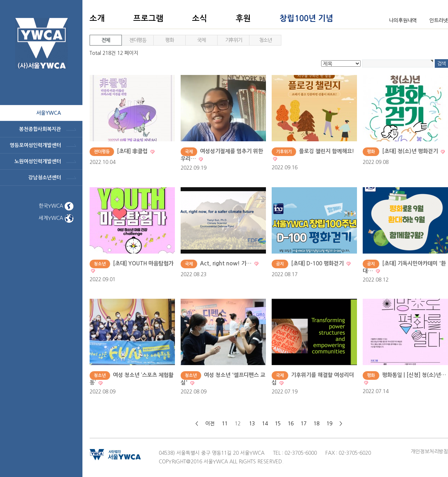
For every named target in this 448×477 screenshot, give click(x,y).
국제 (201, 40)
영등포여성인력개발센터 (35, 145)
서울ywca (49, 113)
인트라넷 (439, 20)
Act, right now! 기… (227, 263)
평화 (169, 40)
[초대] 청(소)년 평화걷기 (411, 151)
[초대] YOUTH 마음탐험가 (143, 263)
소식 (200, 18)
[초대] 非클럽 (133, 151)
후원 (243, 18)
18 (316, 424)
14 (265, 424)
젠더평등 (138, 40)
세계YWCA (56, 218)
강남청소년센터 (45, 178)
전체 (106, 40)
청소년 (265, 40)
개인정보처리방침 (429, 452)
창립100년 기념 (306, 18)
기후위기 (233, 40)
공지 (280, 264)
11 (225, 424)
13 (252, 424)
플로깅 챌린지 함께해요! (327, 151)
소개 (97, 18)
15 (278, 424)
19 (329, 424)
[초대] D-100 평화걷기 (318, 263)
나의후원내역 (403, 20)
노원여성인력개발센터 (38, 161)
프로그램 (148, 18)
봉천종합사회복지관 (40, 129)
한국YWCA (56, 206)
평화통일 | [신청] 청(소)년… (414, 375)
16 (291, 424)
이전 (210, 424)
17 (304, 424)
